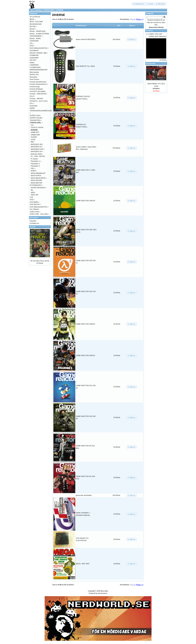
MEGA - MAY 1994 (83, 564)
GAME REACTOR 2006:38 (85, 201)
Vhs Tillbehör (34, 209)
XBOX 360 (34, 195)
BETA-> (33, 19)
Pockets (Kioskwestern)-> (39, 84)
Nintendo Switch (36, 154)
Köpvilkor (33, 221)
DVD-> (32, 46)
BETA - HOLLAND (36, 22)
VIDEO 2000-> (35, 212)
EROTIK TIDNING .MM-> (39, 53)
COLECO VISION (37, 127)
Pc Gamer (34, 159)
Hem (32, 10)
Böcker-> (33, 29)
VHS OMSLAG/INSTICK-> (39, 207)
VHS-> (32, 200)
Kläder (32, 63)
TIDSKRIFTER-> (36, 120)
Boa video (104, 591)
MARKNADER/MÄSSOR (39, 70)
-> (36, 123)
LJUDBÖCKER (35, 67)
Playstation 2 (35, 164)
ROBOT (34, 171)
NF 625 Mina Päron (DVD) (40, 261)
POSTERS (34, 106)
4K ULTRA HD (35, 17)
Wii (32, 190)
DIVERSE (60, 10)
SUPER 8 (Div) (35, 115)
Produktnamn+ (81, 26)
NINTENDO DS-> (37, 151)
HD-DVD (33, 60)
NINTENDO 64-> (37, 147)
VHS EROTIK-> (35, 204)
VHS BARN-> (35, 202)
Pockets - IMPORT (36, 99)
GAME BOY (35, 132)
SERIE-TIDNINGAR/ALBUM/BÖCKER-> (41, 111)
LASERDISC (34, 65)
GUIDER (34, 137)
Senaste (32, 227)
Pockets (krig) (35, 87)
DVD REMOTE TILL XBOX (85, 66)
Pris (119, 26)
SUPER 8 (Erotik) (36, 118)
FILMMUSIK (34, 55)
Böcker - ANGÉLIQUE (38, 31)
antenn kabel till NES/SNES (86, 39)
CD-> (32, 43)
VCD (31, 197)
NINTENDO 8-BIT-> (38, 149)
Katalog (38, 10)
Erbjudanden (151, 63)
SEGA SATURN (36, 180)
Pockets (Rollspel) (36, 89)
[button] (139, 4)
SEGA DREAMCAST (38, 173)
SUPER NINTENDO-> (39, 188)
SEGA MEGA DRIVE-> (39, 178)
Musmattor (34, 77)
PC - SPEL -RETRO (38, 156)
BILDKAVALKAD (36, 24)
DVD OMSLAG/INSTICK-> (39, 48)
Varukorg (149, 31)
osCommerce (102, 593)
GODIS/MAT (34, 58)
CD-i (32, 125)
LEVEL (33, 140)
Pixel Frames (34, 79)
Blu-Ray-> (33, 26)
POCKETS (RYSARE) (38, 91)
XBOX (33, 192)
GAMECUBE (35, 135)
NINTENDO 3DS (37, 144)
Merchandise (34, 72)
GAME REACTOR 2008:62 (85, 324)
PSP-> (33, 168)
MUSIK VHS (34, 75)
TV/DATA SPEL (49, 10)
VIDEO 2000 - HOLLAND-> (40, 214)
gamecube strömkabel (84, 495)
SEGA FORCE (36, 176)
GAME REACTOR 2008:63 (85, 355)
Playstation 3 (35, 166)
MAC (32, 142)
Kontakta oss (34, 223)
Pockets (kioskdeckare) (38, 82)
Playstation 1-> (36, 161)
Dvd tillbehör (34, 50)
